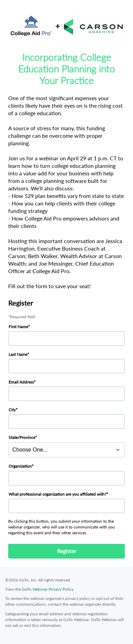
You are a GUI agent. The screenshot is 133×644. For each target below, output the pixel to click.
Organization (20, 466)
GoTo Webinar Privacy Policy (48, 589)
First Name (18, 327)
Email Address (21, 382)
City (12, 410)
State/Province (22, 437)
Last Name (18, 354)
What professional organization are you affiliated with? (57, 494)
